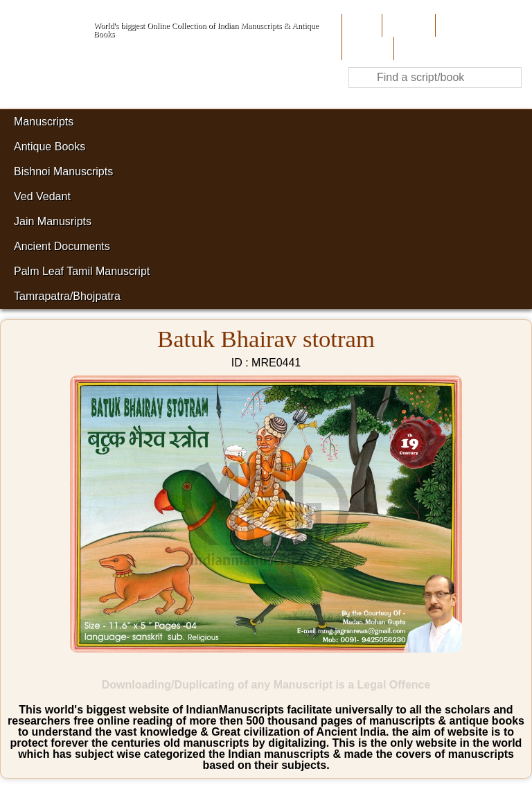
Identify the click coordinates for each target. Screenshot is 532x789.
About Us (407, 25)
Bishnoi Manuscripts (63, 171)
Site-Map (366, 48)
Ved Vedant (42, 196)
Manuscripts (44, 122)
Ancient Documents (62, 246)
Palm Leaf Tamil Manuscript (82, 271)
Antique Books (50, 147)
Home (361, 25)
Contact (415, 48)
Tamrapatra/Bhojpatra (67, 296)
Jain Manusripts (53, 221)
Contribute (462, 25)
